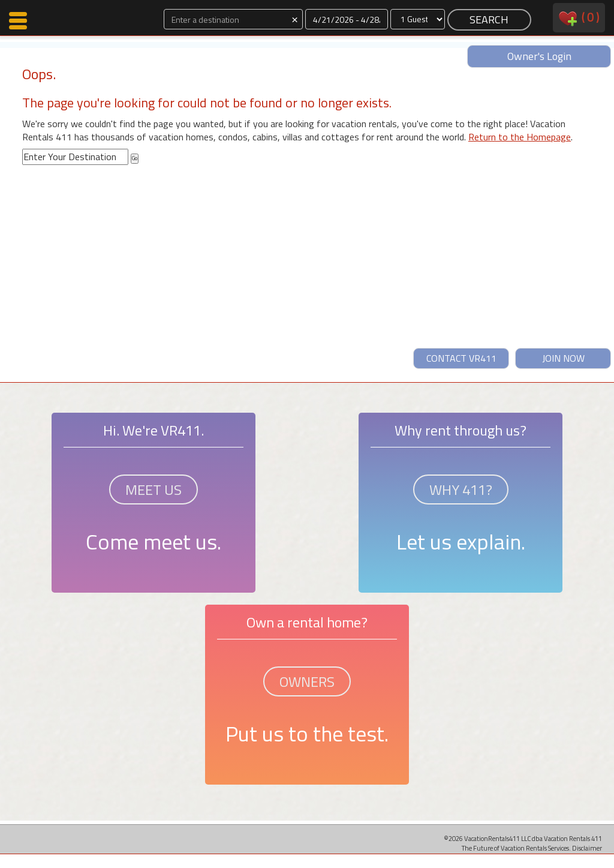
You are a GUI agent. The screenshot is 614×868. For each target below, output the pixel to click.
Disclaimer (587, 848)
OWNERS (307, 681)
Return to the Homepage (520, 137)
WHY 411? (461, 489)
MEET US (153, 489)
